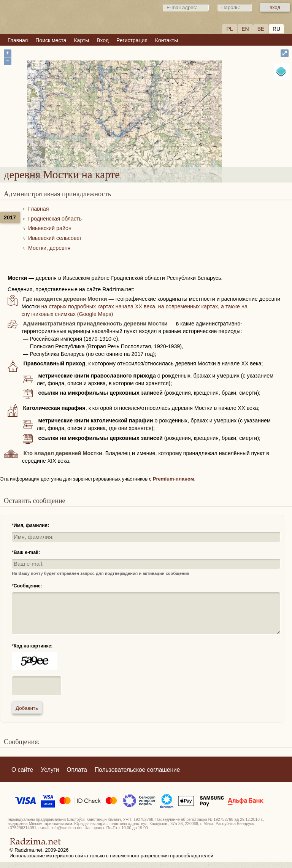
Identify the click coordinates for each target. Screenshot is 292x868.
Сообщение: (28, 586)
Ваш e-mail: (27, 552)
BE (261, 29)
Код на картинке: (33, 646)
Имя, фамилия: (31, 525)
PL (229, 29)
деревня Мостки (175, 123)
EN (245, 29)
